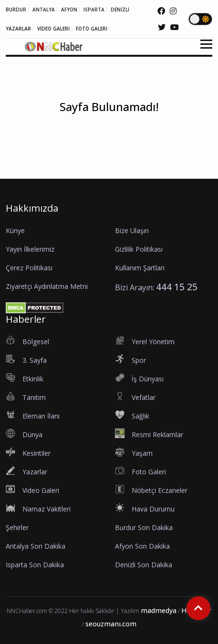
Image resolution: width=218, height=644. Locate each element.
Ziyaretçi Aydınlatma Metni (47, 286)
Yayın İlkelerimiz (30, 249)
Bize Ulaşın (132, 230)
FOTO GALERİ (92, 29)
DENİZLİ (120, 10)
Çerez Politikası (29, 268)
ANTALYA (44, 10)
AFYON (69, 10)
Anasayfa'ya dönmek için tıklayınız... (109, 148)
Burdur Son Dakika (144, 527)
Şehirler (17, 527)
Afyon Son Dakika (142, 546)
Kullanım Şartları (140, 268)
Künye (15, 230)
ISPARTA (94, 10)
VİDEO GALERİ (53, 29)
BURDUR (16, 10)
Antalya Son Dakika (36, 546)
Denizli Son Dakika (144, 565)
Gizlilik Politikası (139, 249)
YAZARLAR (18, 29)
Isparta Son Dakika (35, 565)
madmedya (159, 610)
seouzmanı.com (111, 624)
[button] (203, 50)
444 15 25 (177, 287)
